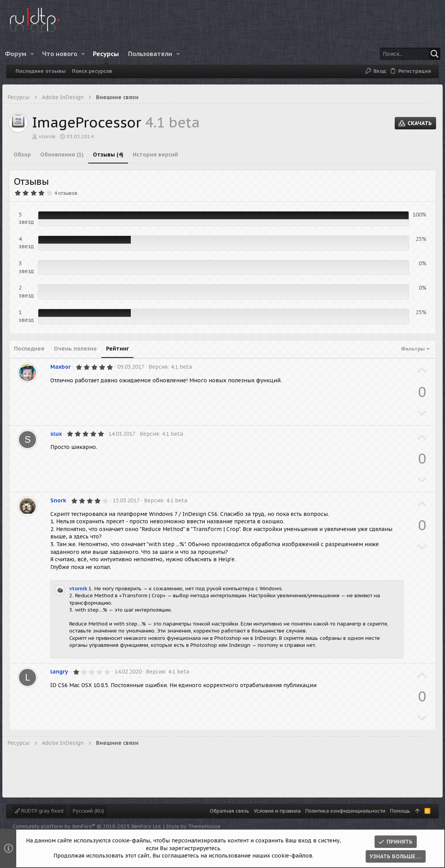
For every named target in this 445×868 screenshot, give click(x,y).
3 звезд (30, 267)
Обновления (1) (66, 155)
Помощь (400, 811)
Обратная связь (229, 811)
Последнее (33, 349)
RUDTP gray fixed (39, 811)
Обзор (26, 155)
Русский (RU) (88, 811)
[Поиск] (386, 54)
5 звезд (30, 218)
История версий (159, 155)
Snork (62, 500)
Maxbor (64, 367)
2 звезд (30, 292)
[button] (39, 54)
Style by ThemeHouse (193, 826)
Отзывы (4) (112, 155)
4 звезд (30, 243)
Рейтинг (121, 349)
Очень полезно (79, 349)
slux (60, 434)
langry (63, 672)
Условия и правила (277, 811)
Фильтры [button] (409, 349)
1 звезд (30, 316)
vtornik (51, 137)
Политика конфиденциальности (345, 811)
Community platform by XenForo (87, 826)
